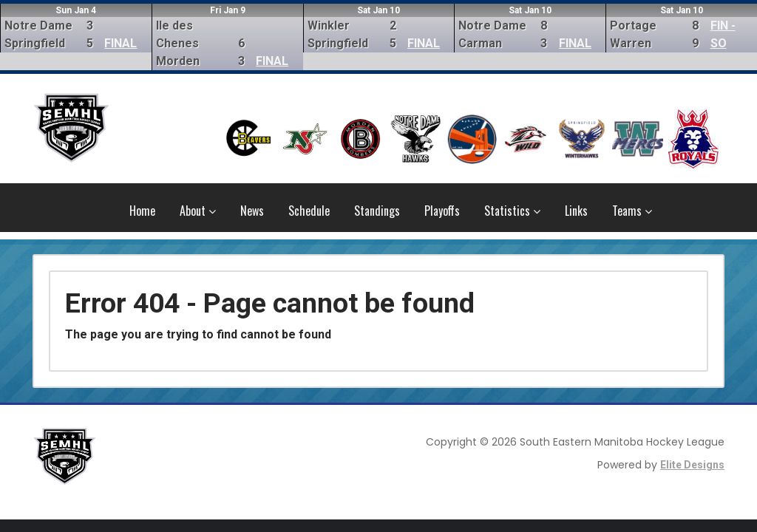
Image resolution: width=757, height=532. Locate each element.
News (252, 211)
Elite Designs (692, 465)
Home (142, 211)
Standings (377, 211)
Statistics (512, 211)
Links (576, 211)
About (198, 211)
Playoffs (442, 211)
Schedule (309, 211)
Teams (632, 211)
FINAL (120, 43)
